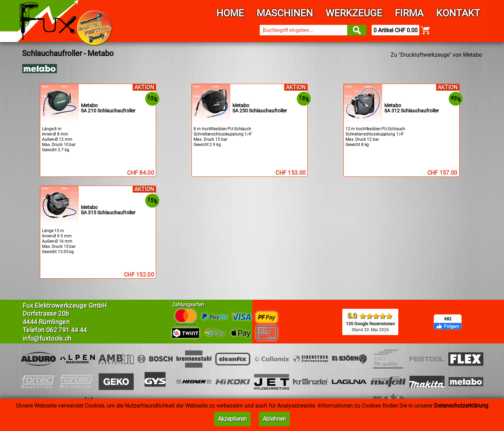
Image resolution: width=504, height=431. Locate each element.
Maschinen (285, 13)
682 (448, 319)
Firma (409, 13)
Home (230, 13)
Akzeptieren (232, 419)
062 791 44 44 (67, 330)
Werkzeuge (354, 13)
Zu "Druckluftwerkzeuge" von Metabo (436, 55)
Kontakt (458, 13)
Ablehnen (274, 419)
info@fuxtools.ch (47, 338)
